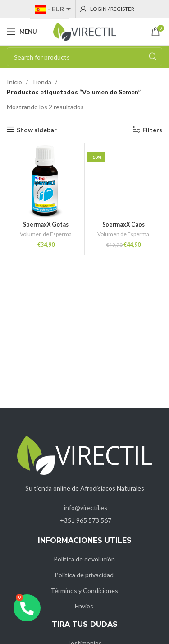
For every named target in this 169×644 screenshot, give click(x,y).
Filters (152, 130)
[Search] (84, 57)
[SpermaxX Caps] (123, 182)
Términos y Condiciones (84, 591)
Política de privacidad (84, 575)
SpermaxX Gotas (46, 225)
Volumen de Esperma (46, 234)
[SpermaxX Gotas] (46, 182)
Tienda (41, 82)
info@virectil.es (86, 507)
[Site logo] (85, 31)
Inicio (14, 82)
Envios (84, 606)
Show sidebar (37, 130)
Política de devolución (84, 559)
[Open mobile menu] (22, 32)
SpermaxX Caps (123, 225)
